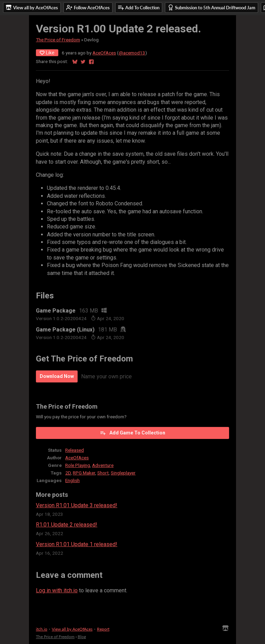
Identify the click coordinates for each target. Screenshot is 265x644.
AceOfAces (104, 53)
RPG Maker (84, 473)
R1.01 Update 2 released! (67, 525)
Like (47, 53)
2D (68, 473)
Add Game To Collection (132, 433)
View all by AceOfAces (72, 629)
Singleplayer (123, 473)
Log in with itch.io (57, 590)
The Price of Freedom (58, 40)
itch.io (42, 629)
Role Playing (78, 465)
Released (75, 450)
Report (103, 629)
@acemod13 (132, 53)
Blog (82, 637)
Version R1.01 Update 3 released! (77, 505)
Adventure (103, 465)
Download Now (57, 376)
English (72, 480)
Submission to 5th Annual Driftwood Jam (212, 7)
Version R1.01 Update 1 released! (77, 544)
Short (103, 473)
